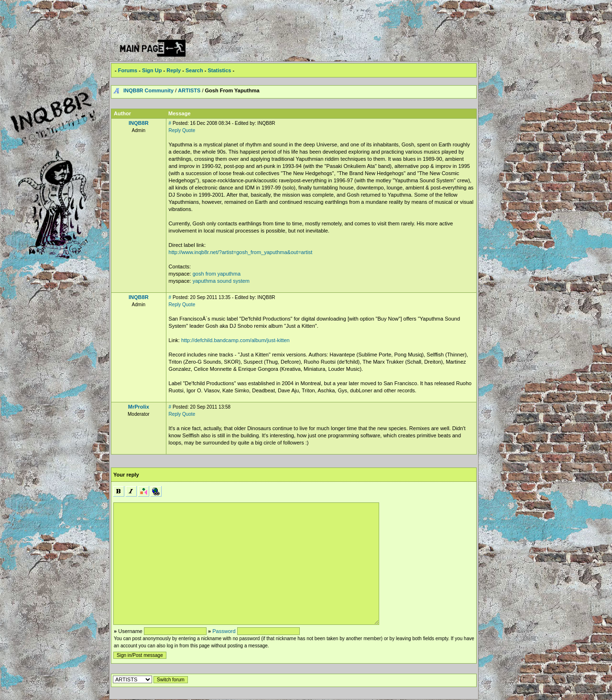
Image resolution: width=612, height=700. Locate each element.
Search (194, 70)
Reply (174, 70)
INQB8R (139, 123)
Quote (189, 130)
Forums (128, 70)
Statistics (219, 70)
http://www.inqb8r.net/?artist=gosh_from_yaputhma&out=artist (241, 252)
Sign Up (152, 70)
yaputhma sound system (221, 281)
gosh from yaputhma (217, 274)
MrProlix (139, 407)
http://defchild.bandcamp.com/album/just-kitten (235, 340)
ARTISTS (189, 90)
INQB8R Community (148, 90)
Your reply (126, 475)
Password (224, 631)
